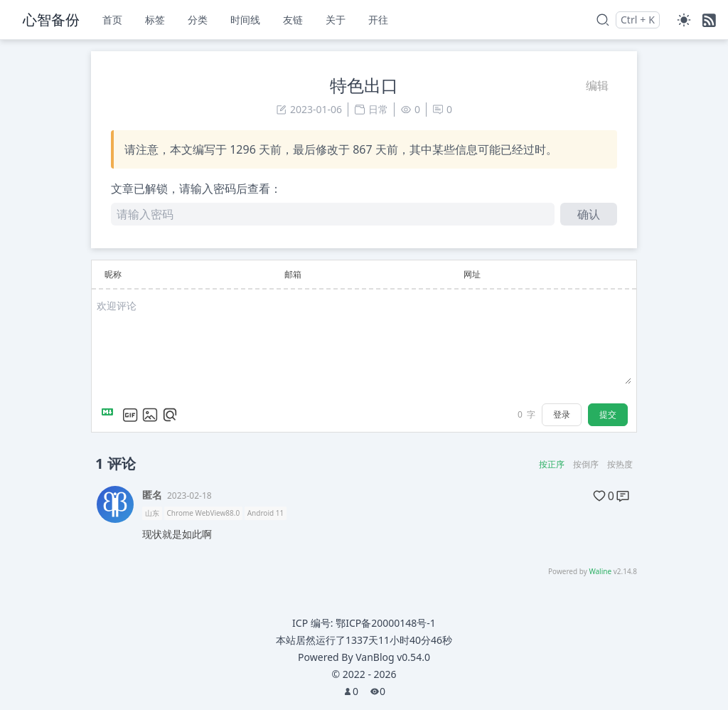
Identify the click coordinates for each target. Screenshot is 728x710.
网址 (472, 274)
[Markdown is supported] (110, 415)
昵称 (113, 274)
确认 (589, 214)
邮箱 (293, 274)
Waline (600, 571)
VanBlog (393, 657)
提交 (608, 414)
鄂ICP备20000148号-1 (386, 623)
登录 (562, 414)
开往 (378, 20)
